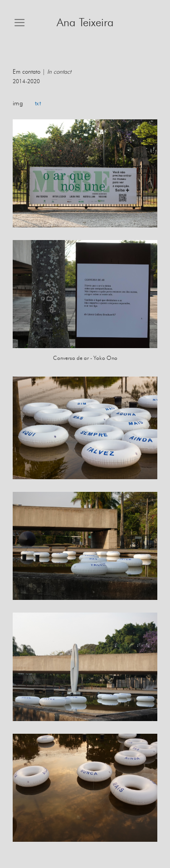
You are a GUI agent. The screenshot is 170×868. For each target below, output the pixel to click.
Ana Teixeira (85, 23)
